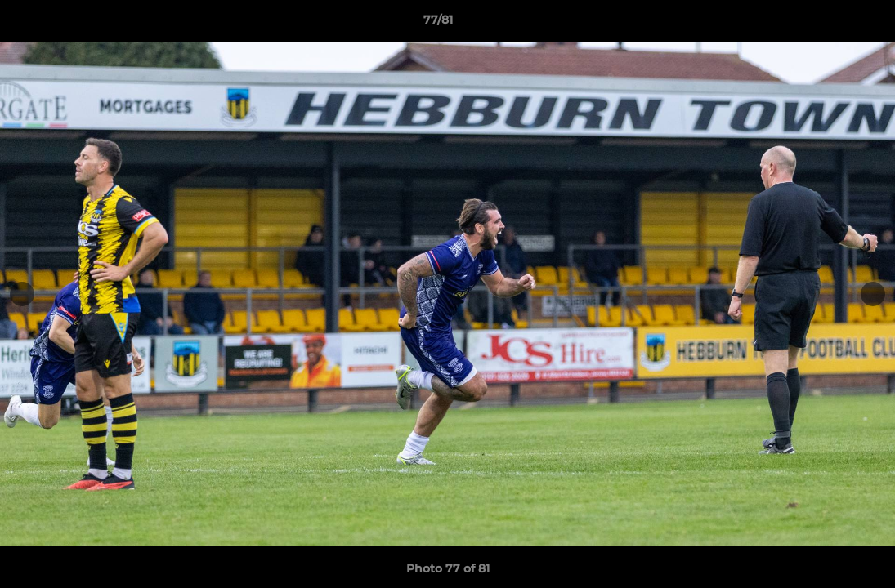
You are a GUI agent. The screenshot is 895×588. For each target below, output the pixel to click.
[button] (826, 24)
